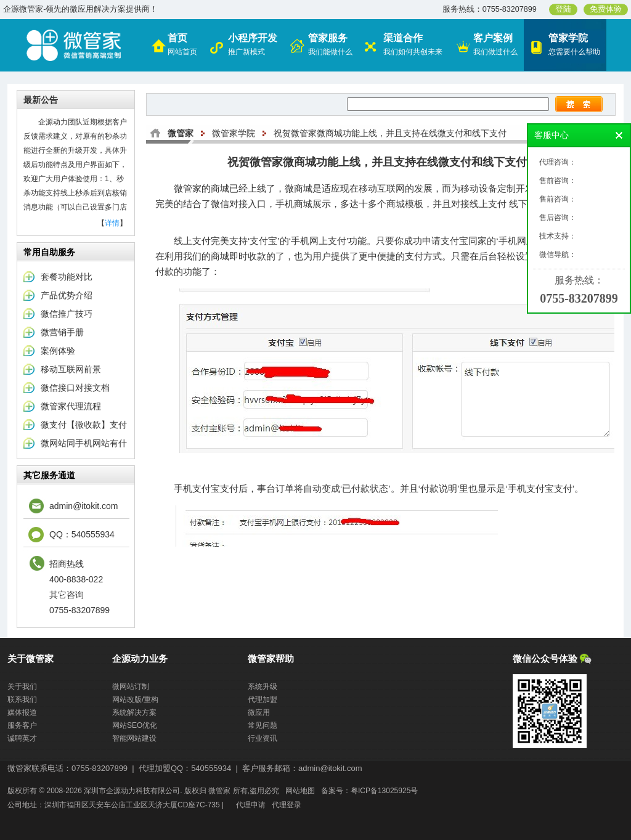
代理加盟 (263, 699)
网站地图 (300, 791)
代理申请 (251, 805)
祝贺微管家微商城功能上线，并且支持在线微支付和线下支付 (390, 133)
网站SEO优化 (135, 725)
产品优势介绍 (67, 295)
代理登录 (287, 805)
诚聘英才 (22, 738)
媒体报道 (22, 712)
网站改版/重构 (135, 699)
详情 (112, 223)
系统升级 (263, 687)
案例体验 (58, 351)
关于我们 (22, 687)
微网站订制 (131, 687)
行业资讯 (263, 738)
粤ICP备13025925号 (384, 791)
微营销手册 (62, 332)
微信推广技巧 (67, 314)
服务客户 (22, 725)
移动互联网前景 (71, 369)
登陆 (563, 9)
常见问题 (263, 725)
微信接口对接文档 (75, 388)
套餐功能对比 (67, 277)
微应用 (259, 712)
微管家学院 (234, 133)
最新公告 (41, 100)
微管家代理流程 (71, 406)
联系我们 (22, 699)
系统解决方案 (134, 712)
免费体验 (606, 9)
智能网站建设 (134, 738)
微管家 (181, 133)
